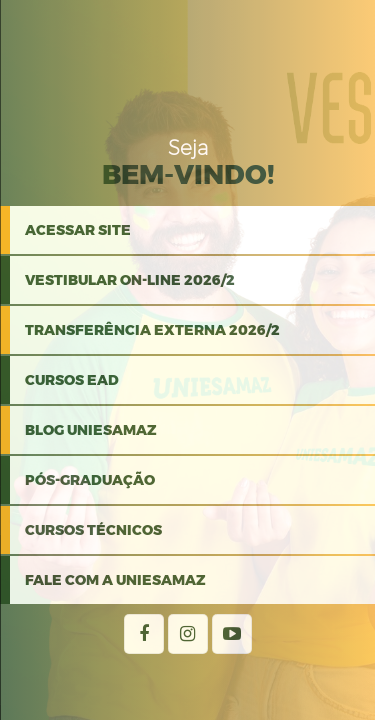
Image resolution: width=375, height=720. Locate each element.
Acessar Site (78, 230)
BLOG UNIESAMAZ (91, 430)
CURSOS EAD (72, 380)
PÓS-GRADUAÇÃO (90, 480)
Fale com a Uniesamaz (115, 580)
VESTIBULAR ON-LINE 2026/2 (130, 280)
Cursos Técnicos (93, 530)
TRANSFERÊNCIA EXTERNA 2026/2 (152, 330)
